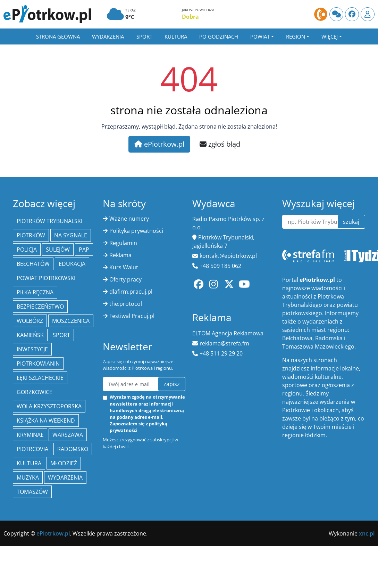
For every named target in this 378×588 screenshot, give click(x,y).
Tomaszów (32, 492)
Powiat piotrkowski (46, 278)
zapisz (172, 384)
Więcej (330, 36)
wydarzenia (65, 477)
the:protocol (126, 304)
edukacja (72, 264)
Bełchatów (33, 264)
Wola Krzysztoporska (49, 406)
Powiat (260, 36)
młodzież (64, 463)
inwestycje (32, 349)
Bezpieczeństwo (40, 307)
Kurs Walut (124, 267)
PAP (84, 250)
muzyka (28, 477)
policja (27, 250)
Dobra (190, 17)
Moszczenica (71, 321)
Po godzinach (219, 36)
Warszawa (68, 435)
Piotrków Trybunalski (49, 221)
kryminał (30, 435)
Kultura (176, 36)
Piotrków (31, 235)
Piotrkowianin (38, 364)
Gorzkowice (35, 392)
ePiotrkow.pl (159, 144)
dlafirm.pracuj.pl (131, 292)
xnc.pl (367, 533)
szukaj (351, 222)
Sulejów (58, 250)
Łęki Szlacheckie (40, 378)
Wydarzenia (108, 36)
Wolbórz (30, 321)
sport (61, 335)
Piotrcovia (32, 449)
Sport (144, 36)
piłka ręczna (35, 292)
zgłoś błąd (220, 144)
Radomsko (73, 449)
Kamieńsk (30, 335)
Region (296, 36)
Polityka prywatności (136, 231)
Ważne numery (129, 219)
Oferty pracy (125, 279)
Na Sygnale (71, 235)
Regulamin (123, 243)
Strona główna (58, 36)
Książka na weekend (46, 420)
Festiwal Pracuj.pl (132, 316)
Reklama (120, 255)
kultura (29, 463)
